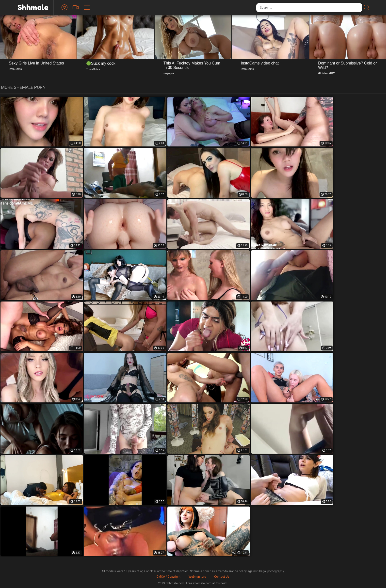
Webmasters (197, 577)
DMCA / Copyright (169, 577)
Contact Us (222, 577)
